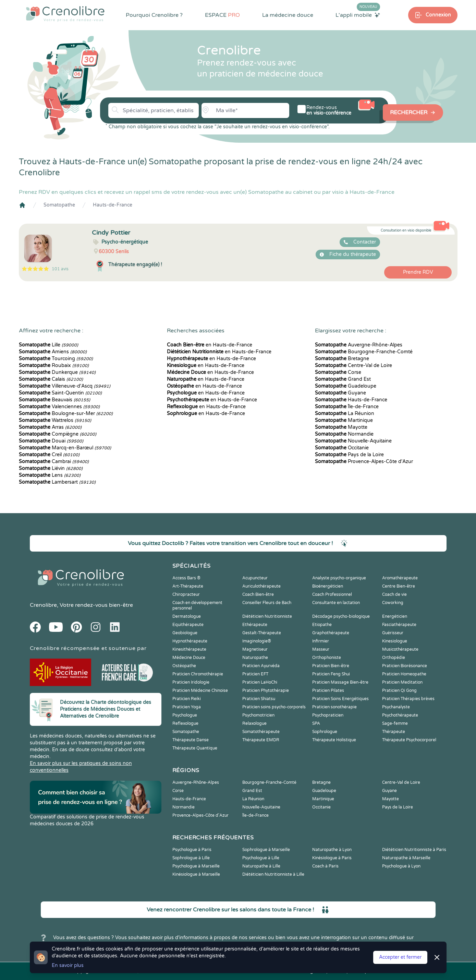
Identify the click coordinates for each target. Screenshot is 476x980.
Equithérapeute (188, 625)
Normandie (344, 434)
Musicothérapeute (400, 649)
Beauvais (54, 400)
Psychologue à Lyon (401, 866)
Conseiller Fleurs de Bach (267, 603)
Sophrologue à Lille (191, 858)
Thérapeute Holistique (334, 740)
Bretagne (342, 359)
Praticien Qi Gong (399, 690)
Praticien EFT (255, 674)
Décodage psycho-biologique (341, 616)
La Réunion (345, 414)
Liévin (51, 468)
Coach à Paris (325, 866)
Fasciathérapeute (399, 625)
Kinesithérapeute (189, 649)
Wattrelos (55, 420)
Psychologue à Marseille (196, 866)
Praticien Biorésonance (405, 666)
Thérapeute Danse (191, 740)
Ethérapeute (255, 625)
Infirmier (321, 641)
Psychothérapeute (400, 715)
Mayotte (341, 427)
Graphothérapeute (331, 633)
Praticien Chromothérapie (198, 674)
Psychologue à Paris (192, 850)
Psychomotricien (258, 715)
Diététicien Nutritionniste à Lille (273, 874)
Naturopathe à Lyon (332, 850)
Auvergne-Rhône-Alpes (359, 345)
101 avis (60, 269)
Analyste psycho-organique (339, 578)
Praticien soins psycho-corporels (274, 707)
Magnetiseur (255, 649)
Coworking (393, 603)
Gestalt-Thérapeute (262, 633)
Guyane (340, 393)
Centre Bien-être (399, 586)
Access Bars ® (186, 578)
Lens (50, 475)
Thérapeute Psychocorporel (409, 740)
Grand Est (343, 379)
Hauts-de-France (113, 205)
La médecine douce (288, 15)
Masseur (321, 649)
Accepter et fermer (400, 957)
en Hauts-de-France (210, 345)
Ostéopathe (184, 666)
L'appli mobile (358, 15)
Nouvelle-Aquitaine (353, 441)
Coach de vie (394, 594)
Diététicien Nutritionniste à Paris (414, 850)
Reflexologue (185, 723)
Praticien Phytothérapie (266, 690)
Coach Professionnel (332, 594)
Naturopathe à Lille (261, 866)
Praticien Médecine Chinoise (200, 690)
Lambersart (57, 482)
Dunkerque (57, 372)
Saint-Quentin (60, 393)
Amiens (53, 352)
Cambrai (54, 462)
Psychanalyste (396, 707)
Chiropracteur (186, 594)
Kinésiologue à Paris (332, 858)
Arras (50, 427)
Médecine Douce (189, 658)
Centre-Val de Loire (353, 365)
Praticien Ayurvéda (261, 666)
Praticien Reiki (187, 699)
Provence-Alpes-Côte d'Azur (364, 462)
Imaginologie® (257, 641)
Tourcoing (56, 359)
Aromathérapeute (400, 578)
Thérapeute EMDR (261, 740)
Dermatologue (187, 616)
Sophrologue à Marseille (266, 850)
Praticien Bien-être (331, 666)
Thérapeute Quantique (195, 748)
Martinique (344, 420)
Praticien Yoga (187, 707)
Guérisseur (393, 633)
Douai (51, 441)
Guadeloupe (346, 386)
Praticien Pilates (328, 690)
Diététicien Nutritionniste (267, 616)
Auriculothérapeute (261, 586)
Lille (48, 345)
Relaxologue (254, 723)
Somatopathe (59, 205)
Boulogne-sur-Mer (66, 414)
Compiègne (58, 434)
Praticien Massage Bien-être (340, 682)
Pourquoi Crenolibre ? (154, 15)
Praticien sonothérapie (334, 707)
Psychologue (185, 715)
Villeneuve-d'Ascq (65, 386)
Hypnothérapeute (190, 641)
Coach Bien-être (258, 594)
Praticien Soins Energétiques (340, 699)
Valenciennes (59, 407)
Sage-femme (395, 723)
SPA (316, 723)
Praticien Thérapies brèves (408, 699)
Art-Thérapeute (188, 586)
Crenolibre (43, 605)
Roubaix (54, 365)
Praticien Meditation (402, 682)
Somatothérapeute (261, 732)
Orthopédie (394, 658)
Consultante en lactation (336, 603)
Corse (338, 372)
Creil (49, 455)
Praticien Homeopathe (404, 674)
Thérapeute (394, 732)
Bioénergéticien (328, 586)
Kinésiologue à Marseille (196, 874)
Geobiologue (185, 633)
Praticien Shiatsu (259, 699)
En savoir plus (68, 965)
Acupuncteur (255, 578)
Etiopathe (322, 625)
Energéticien (395, 616)
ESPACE (222, 15)
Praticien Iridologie (191, 682)
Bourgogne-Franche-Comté (364, 352)
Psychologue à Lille (261, 858)
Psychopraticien (328, 715)
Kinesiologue (395, 641)
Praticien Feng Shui (331, 674)
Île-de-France (347, 407)
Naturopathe (255, 658)
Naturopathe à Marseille (406, 858)
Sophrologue (325, 732)
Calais (51, 379)
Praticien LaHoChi (260, 682)
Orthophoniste (327, 658)
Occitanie (342, 448)
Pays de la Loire (349, 455)
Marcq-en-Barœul (65, 448)
